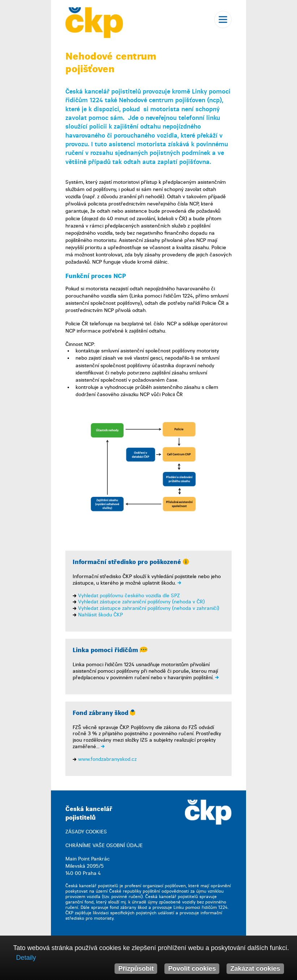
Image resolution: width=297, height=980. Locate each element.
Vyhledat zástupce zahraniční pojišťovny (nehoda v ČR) (141, 602)
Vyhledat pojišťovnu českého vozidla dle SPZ (129, 596)
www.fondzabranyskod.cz (107, 759)
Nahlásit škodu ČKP (100, 615)
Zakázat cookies (255, 968)
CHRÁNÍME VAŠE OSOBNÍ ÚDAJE (104, 845)
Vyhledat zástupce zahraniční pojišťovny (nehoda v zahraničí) (149, 608)
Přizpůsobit (136, 968)
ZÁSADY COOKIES (86, 832)
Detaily (26, 958)
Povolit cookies (192, 968)
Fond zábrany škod (104, 713)
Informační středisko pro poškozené (131, 562)
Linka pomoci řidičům (110, 650)
